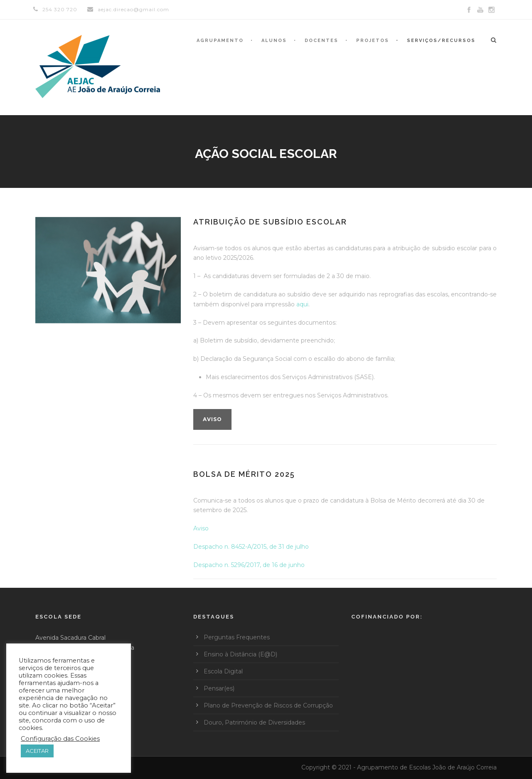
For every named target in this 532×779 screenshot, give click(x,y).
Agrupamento (220, 41)
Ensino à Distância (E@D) (240, 654)
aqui (302, 304)
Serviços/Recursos (441, 41)
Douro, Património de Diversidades (254, 722)
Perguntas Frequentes (237, 637)
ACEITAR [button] (37, 751)
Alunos (274, 41)
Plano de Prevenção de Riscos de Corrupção (268, 705)
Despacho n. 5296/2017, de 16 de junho (249, 565)
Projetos (373, 41)
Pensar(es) (219, 688)
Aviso (212, 419)
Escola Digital (223, 671)
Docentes (321, 41)
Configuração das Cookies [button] (60, 739)
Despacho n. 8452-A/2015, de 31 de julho (251, 547)
